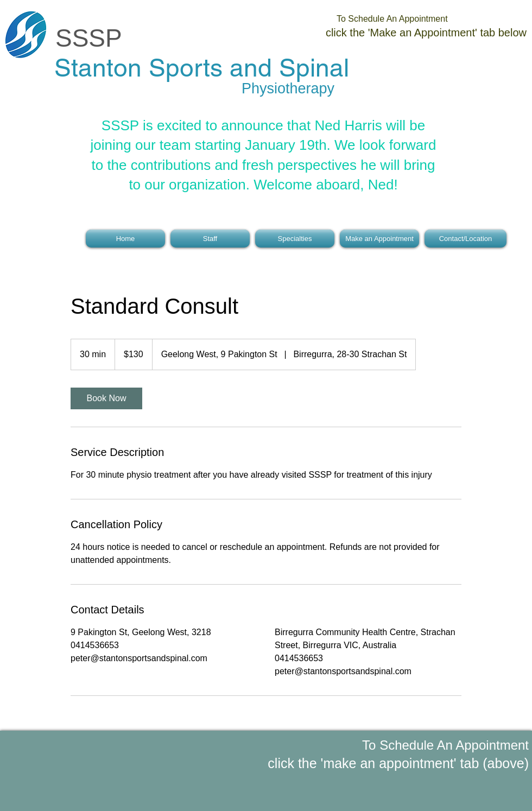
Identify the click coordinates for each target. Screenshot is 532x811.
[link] (106, 398)
